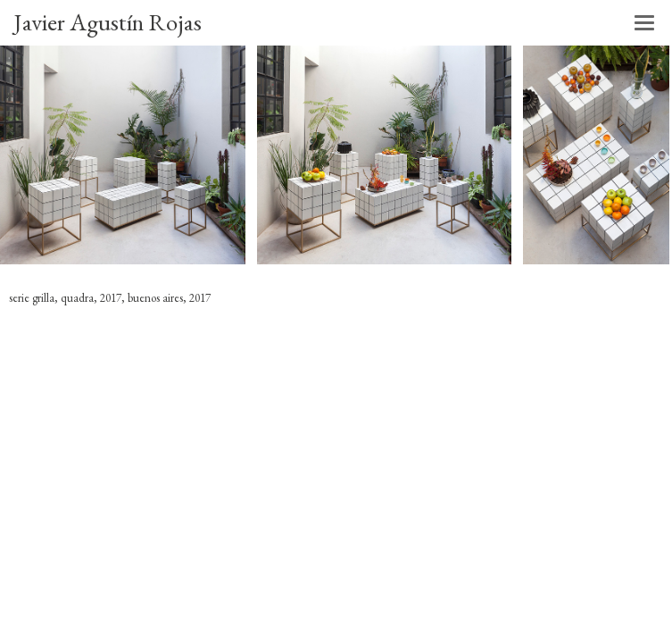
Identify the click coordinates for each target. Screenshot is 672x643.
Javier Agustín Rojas (108, 22)
